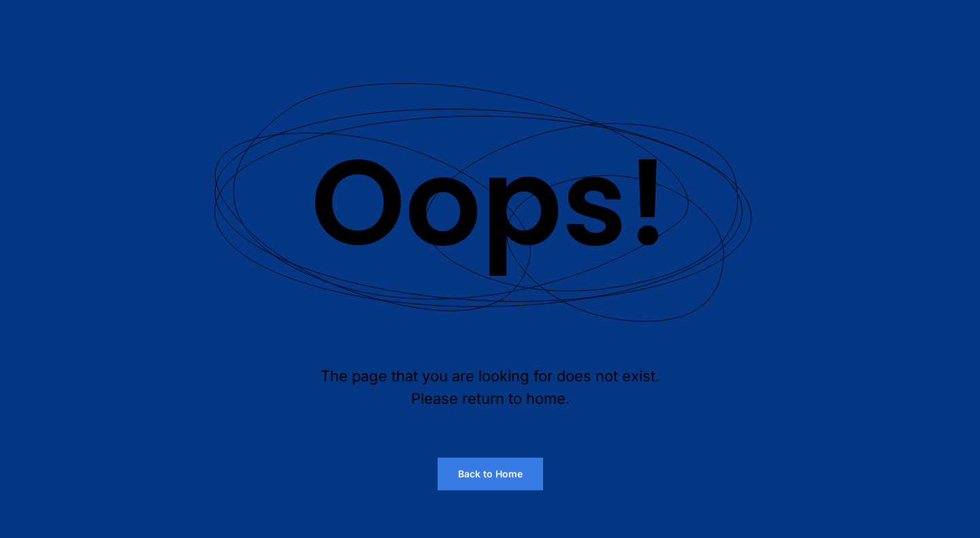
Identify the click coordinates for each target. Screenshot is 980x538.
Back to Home (490, 474)
